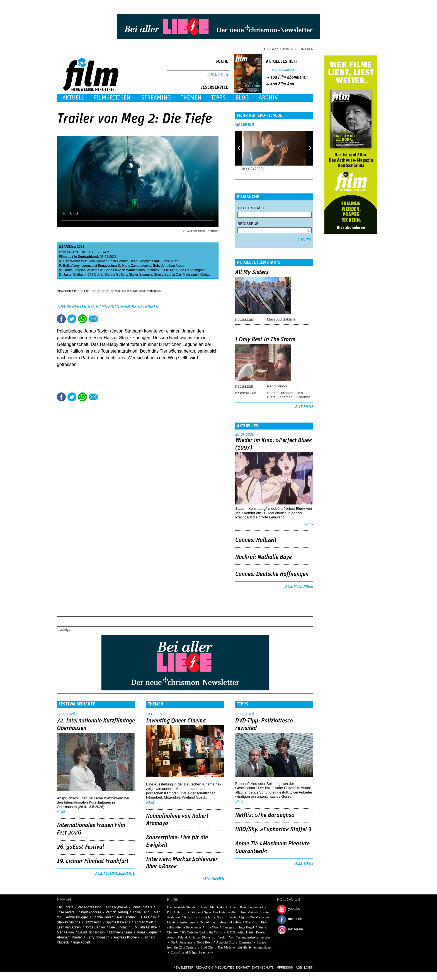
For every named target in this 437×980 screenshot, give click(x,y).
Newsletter (183, 967)
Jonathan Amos (173, 266)
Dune (232, 907)
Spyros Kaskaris (118, 922)
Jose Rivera (66, 912)
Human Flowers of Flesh (208, 937)
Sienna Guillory (116, 275)
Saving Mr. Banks (212, 907)
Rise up (189, 917)
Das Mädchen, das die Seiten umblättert (245, 947)
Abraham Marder (69, 937)
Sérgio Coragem (280, 393)
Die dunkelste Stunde (181, 907)
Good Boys (204, 942)
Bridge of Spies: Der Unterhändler (214, 912)
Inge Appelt (82, 942)
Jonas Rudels (142, 907)
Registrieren (302, 49)
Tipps (218, 98)
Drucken (104, 319)
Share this (61, 319)
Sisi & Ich (206, 917)
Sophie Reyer (102, 917)
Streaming (156, 98)
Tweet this (72, 319)
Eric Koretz (65, 907)
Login (285, 49)
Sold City (207, 947)
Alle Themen (213, 879)
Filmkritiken (112, 98)
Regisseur (248, 224)
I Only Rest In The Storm (265, 339)
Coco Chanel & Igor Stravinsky (192, 952)
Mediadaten (224, 967)
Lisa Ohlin (148, 917)
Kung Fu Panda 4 (252, 907)
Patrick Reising (117, 912)
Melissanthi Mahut (196, 275)
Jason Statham (74, 275)
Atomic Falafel (177, 937)
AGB (299, 967)
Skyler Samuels (141, 275)
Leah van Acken (69, 927)
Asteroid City (225, 942)
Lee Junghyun (120, 927)
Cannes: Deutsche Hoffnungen (272, 574)
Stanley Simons (68, 922)
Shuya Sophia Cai (167, 275)
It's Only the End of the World (202, 932)
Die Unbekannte (181, 942)
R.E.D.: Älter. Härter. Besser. (246, 932)
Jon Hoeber (98, 261)
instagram (296, 929)
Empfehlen (93, 319)
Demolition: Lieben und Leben (220, 922)
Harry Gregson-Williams (81, 270)
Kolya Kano (141, 912)
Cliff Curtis (95, 275)
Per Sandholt (127, 917)
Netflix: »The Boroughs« (265, 815)
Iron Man (212, 927)
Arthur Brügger (77, 917)
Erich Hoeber (118, 261)
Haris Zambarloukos (137, 266)
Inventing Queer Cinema (176, 721)
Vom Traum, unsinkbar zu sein (250, 937)
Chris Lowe (113, 270)
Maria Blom (65, 932)
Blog (242, 98)
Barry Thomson (98, 937)
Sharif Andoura (90, 912)
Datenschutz (263, 967)
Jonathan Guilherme (294, 397)
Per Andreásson (90, 907)
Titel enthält (251, 208)
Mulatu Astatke (146, 927)
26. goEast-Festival (80, 847)
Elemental (245, 942)
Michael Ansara (120, 932)
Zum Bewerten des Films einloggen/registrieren (108, 307)
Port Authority (177, 912)
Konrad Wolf (144, 922)
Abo (266, 49)
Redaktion (204, 967)
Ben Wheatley (74, 261)
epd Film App (282, 84)
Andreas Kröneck (127, 937)
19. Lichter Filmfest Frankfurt (93, 861)
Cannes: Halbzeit (256, 540)
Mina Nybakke (116, 907)
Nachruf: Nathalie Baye (264, 557)
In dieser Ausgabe (284, 70)
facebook (295, 919)
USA (62, 247)
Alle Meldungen (299, 586)
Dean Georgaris (141, 261)
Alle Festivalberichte (115, 874)
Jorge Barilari (95, 927)
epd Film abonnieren (289, 77)
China (71, 247)
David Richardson (92, 932)
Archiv (268, 98)
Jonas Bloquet (147, 932)
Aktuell (73, 98)
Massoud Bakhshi (281, 319)
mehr (309, 524)
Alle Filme (304, 407)
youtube (294, 909)
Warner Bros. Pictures (142, 270)
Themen (191, 98)
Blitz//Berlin (93, 922)
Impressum (285, 967)
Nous (220, 917)
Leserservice (214, 87)
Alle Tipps (304, 863)
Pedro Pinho (277, 386)
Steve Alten (170, 261)
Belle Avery (71, 266)
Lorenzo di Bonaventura (99, 266)
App (275, 49)
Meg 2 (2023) (253, 169)
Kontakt (243, 967)
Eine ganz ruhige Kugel (238, 927)
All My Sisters (252, 272)
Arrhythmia (188, 922)
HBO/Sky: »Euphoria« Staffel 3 (273, 829)
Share (82, 319)
